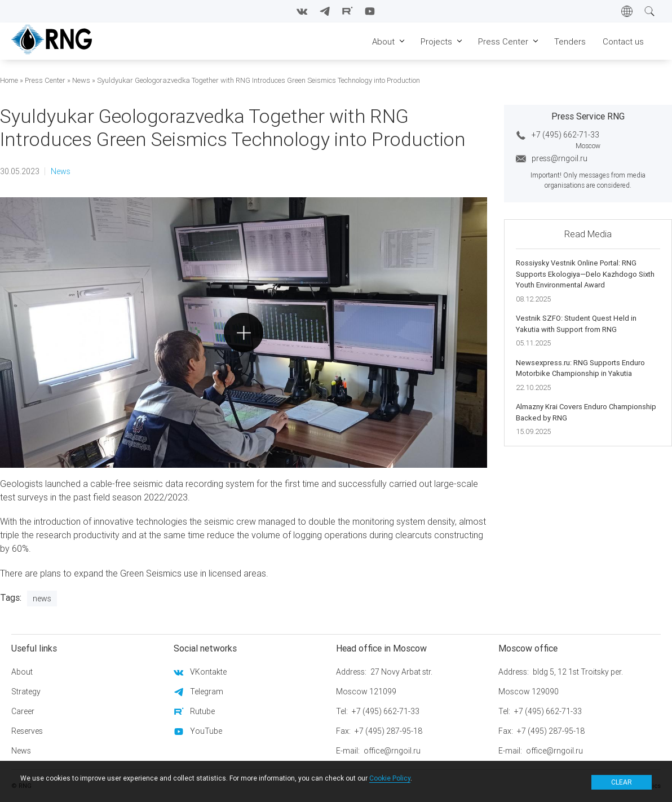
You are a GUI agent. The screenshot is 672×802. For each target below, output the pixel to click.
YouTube (206, 731)
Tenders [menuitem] (570, 41)
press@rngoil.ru (560, 158)
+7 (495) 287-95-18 (388, 731)
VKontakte (208, 672)
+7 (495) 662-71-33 (565, 135)
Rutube (202, 711)
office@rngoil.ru (392, 751)
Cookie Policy (390, 778)
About (22, 672)
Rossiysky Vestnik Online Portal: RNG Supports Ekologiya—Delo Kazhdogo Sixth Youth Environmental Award (585, 274)
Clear (622, 782)
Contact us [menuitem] (623, 41)
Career (23, 711)
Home (9, 80)
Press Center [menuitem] (503, 41)
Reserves (27, 731)
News (81, 80)
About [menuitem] (383, 41)
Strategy (26, 692)
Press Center (45, 80)
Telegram (207, 692)
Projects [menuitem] (436, 41)
